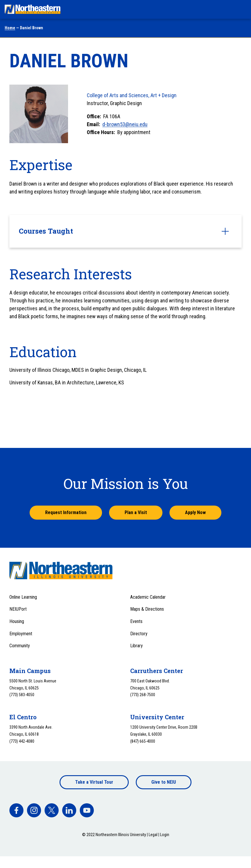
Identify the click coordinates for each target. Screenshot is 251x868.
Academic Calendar (148, 597)
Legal (153, 835)
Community (20, 646)
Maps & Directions (147, 609)
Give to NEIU (164, 782)
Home (10, 28)
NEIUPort (18, 609)
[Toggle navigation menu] (241, 9)
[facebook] (16, 810)
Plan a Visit (136, 512)
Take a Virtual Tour (94, 782)
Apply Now (195, 512)
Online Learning (23, 597)
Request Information (66, 512)
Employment (21, 634)
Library (136, 646)
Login (165, 835)
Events (136, 621)
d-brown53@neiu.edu (125, 124)
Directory (139, 634)
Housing (17, 621)
